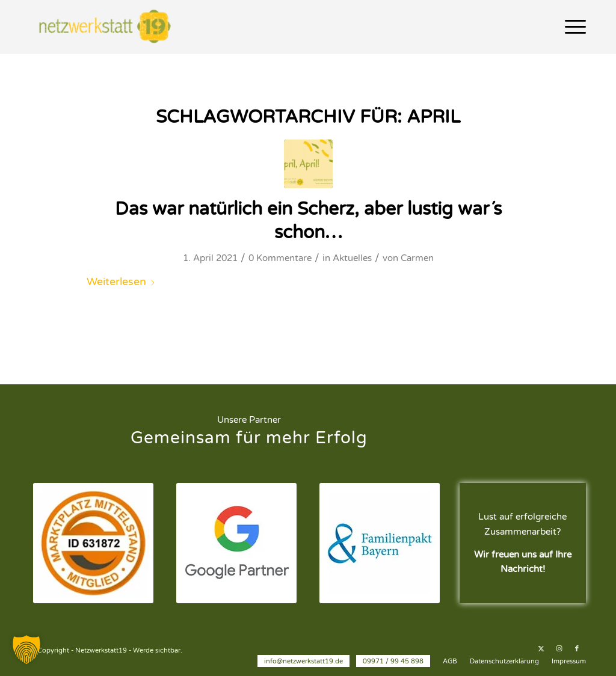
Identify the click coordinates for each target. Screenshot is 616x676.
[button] (26, 650)
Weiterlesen (121, 281)
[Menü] (571, 27)
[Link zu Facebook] (577, 649)
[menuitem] (571, 27)
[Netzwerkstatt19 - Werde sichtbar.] (107, 27)
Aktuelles (352, 258)
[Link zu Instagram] (559, 649)
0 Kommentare (280, 258)
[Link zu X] (541, 649)
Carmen (417, 258)
